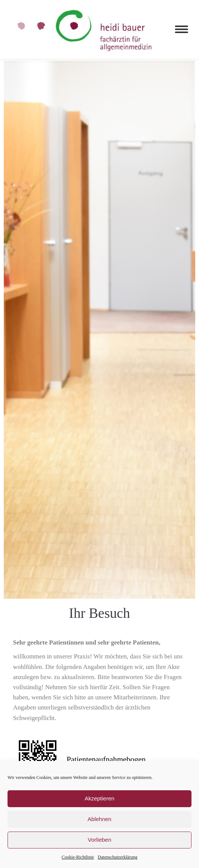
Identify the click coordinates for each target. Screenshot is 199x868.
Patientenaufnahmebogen (106, 759)
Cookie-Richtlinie (78, 857)
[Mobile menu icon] (182, 29)
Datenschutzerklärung (118, 857)
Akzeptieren (99, 798)
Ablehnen (99, 819)
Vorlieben (99, 840)
